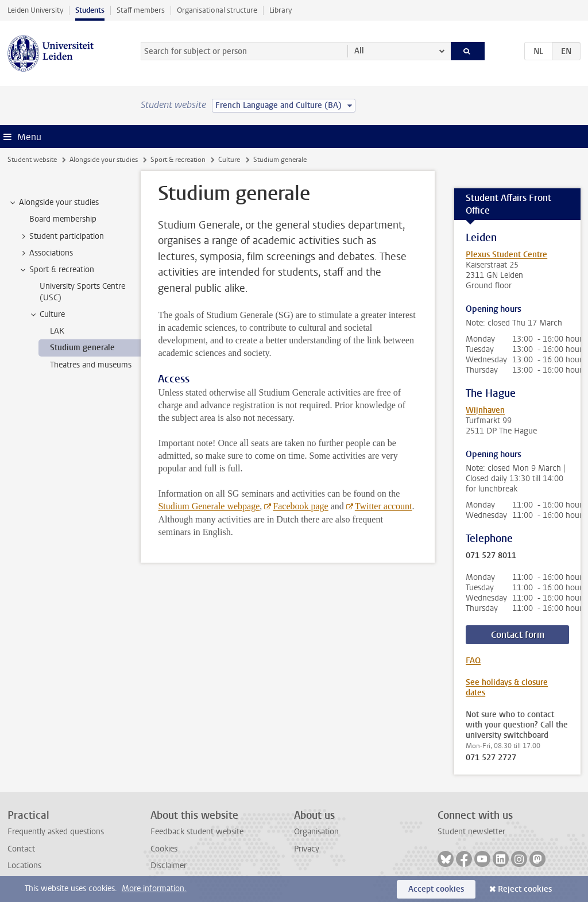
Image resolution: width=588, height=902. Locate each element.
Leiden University (35, 10)
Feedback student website (197, 832)
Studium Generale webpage (209, 506)
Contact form (518, 635)
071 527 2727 (491, 758)
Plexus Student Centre (506, 255)
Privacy (307, 849)
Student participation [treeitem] (61, 237)
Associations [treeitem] (46, 253)
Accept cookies (436, 889)
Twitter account (384, 506)
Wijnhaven (485, 410)
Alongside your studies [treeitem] (53, 203)
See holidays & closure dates (507, 688)
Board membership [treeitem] (63, 219)
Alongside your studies (104, 160)
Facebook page (300, 506)
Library (281, 10)
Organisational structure (217, 10)
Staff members (141, 10)
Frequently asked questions (56, 832)
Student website (32, 160)
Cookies (164, 849)
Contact (21, 849)
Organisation (316, 832)
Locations (24, 866)
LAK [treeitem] (57, 331)
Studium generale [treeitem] (82, 348)
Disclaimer (169, 866)
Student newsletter (471, 832)
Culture (229, 160)
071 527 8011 (491, 556)
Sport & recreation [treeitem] (56, 270)
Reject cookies (525, 889)
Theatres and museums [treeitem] (91, 365)
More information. (154, 889)
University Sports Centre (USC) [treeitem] (82, 292)
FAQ (473, 661)
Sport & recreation (178, 160)
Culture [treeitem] (47, 315)
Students (90, 10)
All (359, 51)
